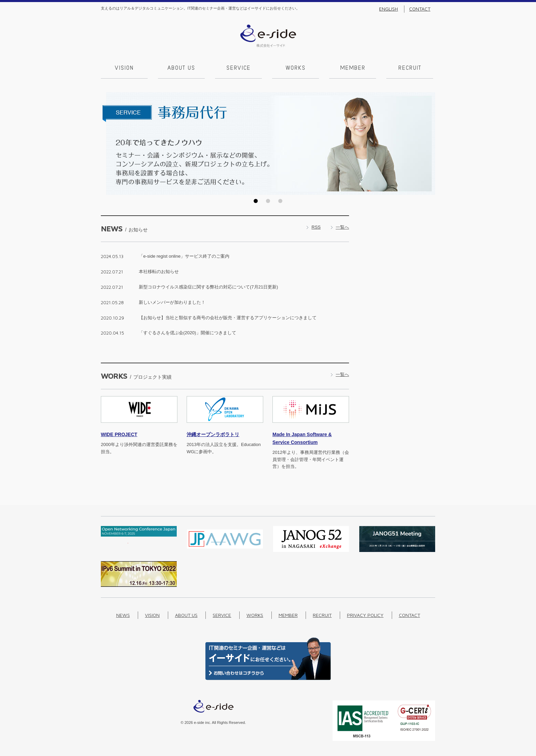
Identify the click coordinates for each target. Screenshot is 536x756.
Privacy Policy (365, 615)
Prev (108, 144)
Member (353, 68)
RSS (316, 227)
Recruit (410, 68)
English (388, 9)
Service (238, 68)
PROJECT (119, 434)
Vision (124, 68)
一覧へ (342, 227)
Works (296, 68)
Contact (420, 9)
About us (181, 68)
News (123, 615)
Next (428, 144)
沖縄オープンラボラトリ (213, 434)
